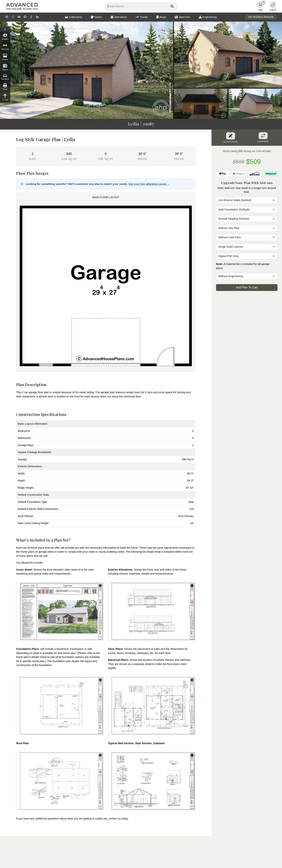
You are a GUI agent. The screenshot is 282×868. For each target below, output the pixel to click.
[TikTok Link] (31, 17)
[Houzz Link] (37, 17)
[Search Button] (172, 6)
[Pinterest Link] (7, 17)
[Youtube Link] (19, 17)
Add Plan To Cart (247, 287)
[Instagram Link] (13, 17)
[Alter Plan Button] (231, 136)
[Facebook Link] (25, 17)
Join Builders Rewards (261, 17)
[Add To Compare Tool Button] (263, 136)
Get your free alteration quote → (149, 184)
